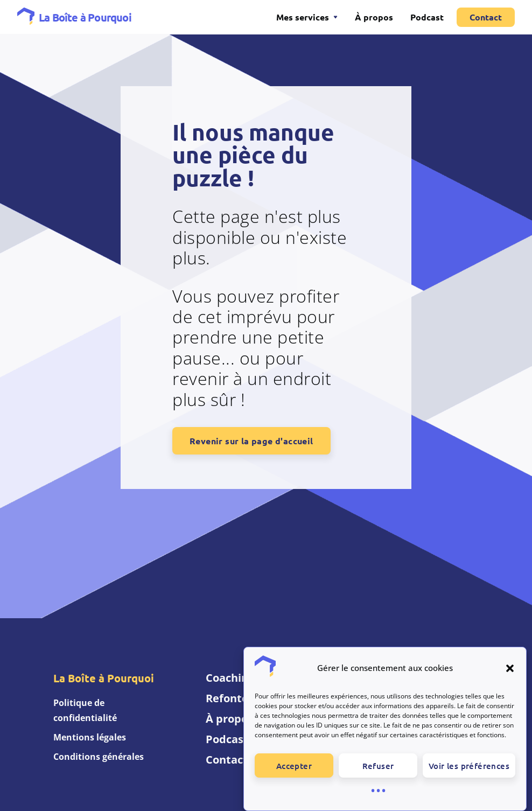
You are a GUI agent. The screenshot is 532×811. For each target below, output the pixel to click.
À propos (374, 17)
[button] (510, 676)
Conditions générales (99, 757)
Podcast (427, 17)
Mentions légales (90, 737)
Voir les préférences (469, 774)
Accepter (294, 774)
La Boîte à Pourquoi (85, 17)
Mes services (303, 17)
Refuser (378, 774)
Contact (486, 17)
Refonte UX (236, 698)
